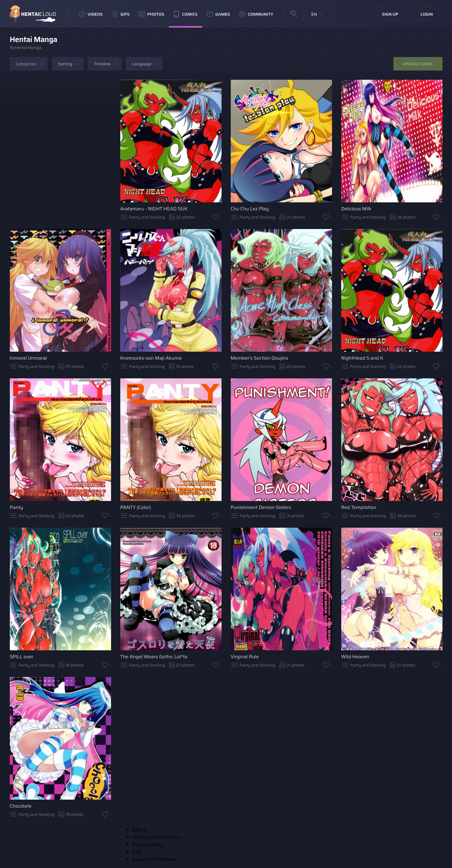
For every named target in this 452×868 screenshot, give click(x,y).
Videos (91, 14)
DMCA (140, 830)
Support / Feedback (155, 859)
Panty (17, 507)
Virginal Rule (245, 657)
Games (218, 14)
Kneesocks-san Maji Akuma (151, 358)
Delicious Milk (356, 209)
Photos (151, 14)
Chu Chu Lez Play (250, 209)
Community (256, 14)
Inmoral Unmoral (28, 358)
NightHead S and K (362, 358)
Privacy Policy (148, 845)
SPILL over (22, 657)
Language (142, 64)
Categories (26, 64)
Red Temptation (359, 507)
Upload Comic (418, 64)
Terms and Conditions (157, 837)
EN (314, 14)
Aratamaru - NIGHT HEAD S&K (154, 209)
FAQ (137, 852)
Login (427, 14)
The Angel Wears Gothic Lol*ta (154, 657)
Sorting (65, 64)
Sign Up (390, 14)
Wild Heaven (355, 657)
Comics (185, 14)
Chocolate (21, 806)
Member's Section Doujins (260, 358)
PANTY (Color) (136, 507)
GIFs (121, 14)
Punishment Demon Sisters (261, 507)
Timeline (102, 64)
